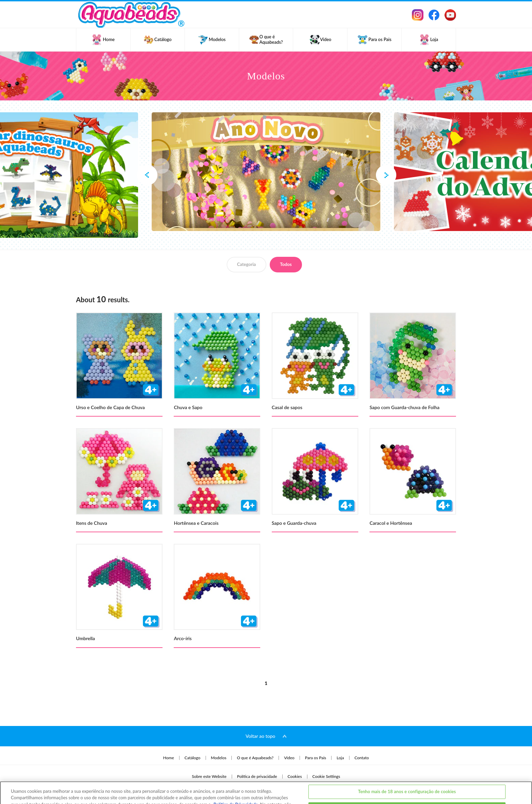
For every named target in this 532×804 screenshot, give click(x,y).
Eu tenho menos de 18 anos (407, 785)
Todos (286, 264)
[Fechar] (521, 784)
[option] (266, 172)
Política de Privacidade (236, 781)
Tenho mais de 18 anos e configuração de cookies (407, 768)
